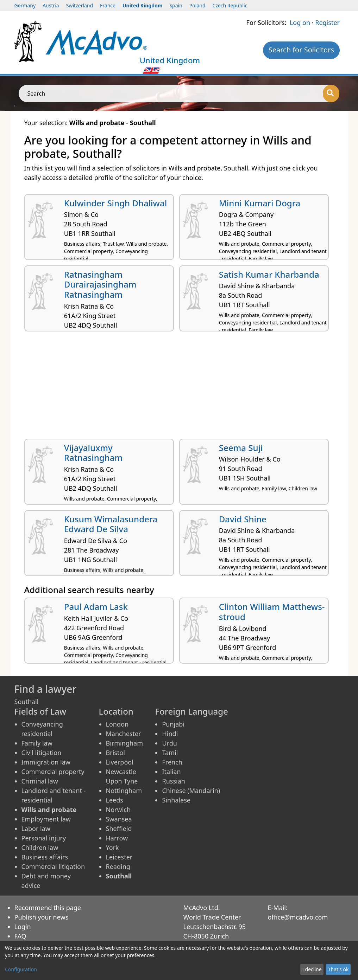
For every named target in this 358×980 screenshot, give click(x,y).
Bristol (115, 753)
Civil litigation (42, 753)
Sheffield (119, 829)
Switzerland (80, 5)
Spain (176, 5)
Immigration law (46, 762)
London (117, 724)
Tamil (170, 753)
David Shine (243, 519)
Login (23, 927)
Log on (300, 22)
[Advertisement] (179, 388)
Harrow (117, 838)
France (108, 5)
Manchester (124, 734)
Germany (25, 5)
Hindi (170, 734)
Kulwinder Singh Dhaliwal (115, 203)
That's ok (338, 969)
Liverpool (120, 762)
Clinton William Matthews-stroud (272, 612)
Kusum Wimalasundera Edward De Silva (111, 524)
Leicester (119, 857)
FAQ (20, 936)
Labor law (36, 829)
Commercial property (53, 772)
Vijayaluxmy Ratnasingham (93, 453)
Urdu (169, 743)
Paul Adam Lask (96, 607)
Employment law (46, 819)
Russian (173, 781)
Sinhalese (176, 800)
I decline (312, 969)
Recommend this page (48, 908)
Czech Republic (230, 5)
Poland (197, 5)
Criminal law (40, 781)
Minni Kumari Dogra (260, 203)
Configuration (21, 969)
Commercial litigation (53, 866)
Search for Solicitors (301, 50)
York (112, 847)
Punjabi (173, 724)
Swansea (119, 819)
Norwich (118, 810)
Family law (37, 743)
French (172, 762)
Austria (51, 5)
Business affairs (45, 857)
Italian (171, 772)
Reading (118, 866)
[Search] (331, 94)
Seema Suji (241, 448)
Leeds (115, 800)
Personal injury (44, 838)
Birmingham (125, 743)
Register (327, 22)
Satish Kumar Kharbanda (269, 274)
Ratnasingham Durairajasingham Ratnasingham (100, 285)
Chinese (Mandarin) (191, 791)
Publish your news (42, 917)
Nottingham (124, 791)
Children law (40, 847)
